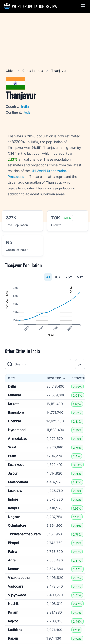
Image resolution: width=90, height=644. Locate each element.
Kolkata (14, 404)
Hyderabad (17, 430)
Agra (12, 560)
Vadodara (16, 586)
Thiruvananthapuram (24, 534)
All (48, 277)
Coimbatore (17, 526)
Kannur (13, 569)
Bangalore (16, 413)
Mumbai (14, 395)
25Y (69, 277)
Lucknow (15, 491)
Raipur (13, 639)
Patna (12, 552)
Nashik (13, 604)
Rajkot (13, 621)
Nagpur (14, 517)
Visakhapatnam (20, 578)
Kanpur (14, 508)
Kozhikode (16, 465)
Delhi (12, 387)
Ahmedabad (18, 439)
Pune (12, 456)
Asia (27, 112)
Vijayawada (17, 595)
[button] (83, 6)
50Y (80, 277)
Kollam (13, 612)
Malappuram (18, 482)
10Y (58, 277)
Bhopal (13, 543)
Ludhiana (15, 630)
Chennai (14, 421)
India (25, 107)
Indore (13, 500)
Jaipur (13, 473)
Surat (12, 447)
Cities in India (33, 71)
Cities (11, 71)
